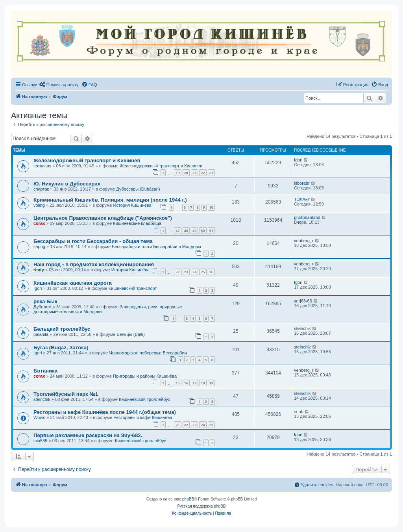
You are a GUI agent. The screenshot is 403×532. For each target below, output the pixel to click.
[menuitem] (59, 85)
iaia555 (40, 441)
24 (194, 272)
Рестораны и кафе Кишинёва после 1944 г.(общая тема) (105, 412)
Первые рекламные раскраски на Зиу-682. (88, 435)
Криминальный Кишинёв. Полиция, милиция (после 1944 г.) (110, 200)
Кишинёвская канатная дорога (73, 283)
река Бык (45, 301)
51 (211, 231)
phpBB (188, 499)
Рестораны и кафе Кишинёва (143, 417)
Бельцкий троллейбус (62, 329)
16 (186, 383)
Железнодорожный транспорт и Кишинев (87, 160)
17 (194, 383)
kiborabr (302, 183)
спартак (41, 189)
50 (203, 231)
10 (211, 207)
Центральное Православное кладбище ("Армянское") (103, 218)
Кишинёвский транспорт (133, 288)
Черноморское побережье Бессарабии (148, 353)
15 (177, 383)
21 (194, 173)
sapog (39, 247)
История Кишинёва (132, 205)
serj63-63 (303, 301)
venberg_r (304, 241)
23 (211, 173)
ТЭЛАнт (302, 199)
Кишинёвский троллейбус (144, 399)
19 (177, 173)
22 (203, 173)
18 (203, 383)
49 (194, 231)
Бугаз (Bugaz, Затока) (61, 348)
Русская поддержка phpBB (201, 506)
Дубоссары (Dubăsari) (138, 189)
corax (39, 223)
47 (177, 231)
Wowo (39, 417)
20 (186, 173)
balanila (41, 334)
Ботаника (45, 371)
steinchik (302, 328)
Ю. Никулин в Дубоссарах (67, 184)
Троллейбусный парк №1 (66, 394)
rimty (39, 270)
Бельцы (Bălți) (130, 334)
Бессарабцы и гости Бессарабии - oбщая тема (93, 241)
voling (39, 205)
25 (203, 272)
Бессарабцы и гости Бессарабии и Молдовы (156, 247)
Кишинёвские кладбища (137, 223)
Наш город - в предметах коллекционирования (94, 264)
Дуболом (43, 307)
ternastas (42, 166)
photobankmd (307, 217)
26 (211, 272)
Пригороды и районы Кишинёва (145, 376)
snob (299, 412)
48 (186, 231)
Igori (298, 160)
